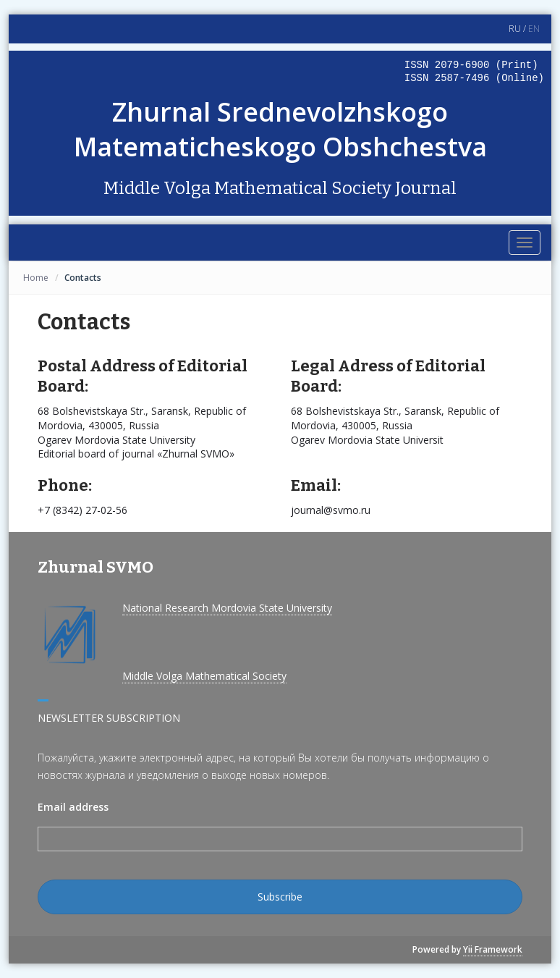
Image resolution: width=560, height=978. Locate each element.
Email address (73, 807)
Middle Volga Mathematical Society (204, 676)
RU (515, 29)
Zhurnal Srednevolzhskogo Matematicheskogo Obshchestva (280, 129)
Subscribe (280, 897)
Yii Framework (493, 949)
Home (36, 278)
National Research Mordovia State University (227, 608)
